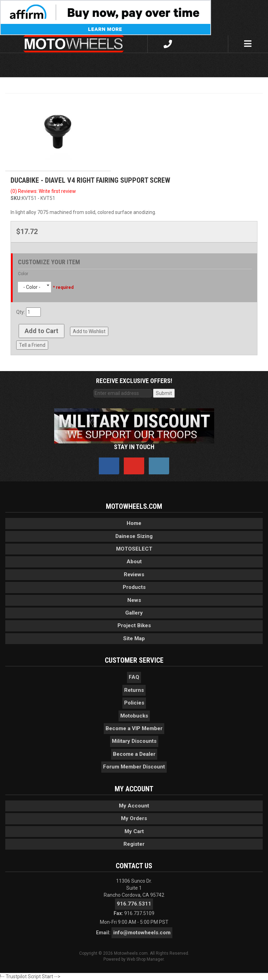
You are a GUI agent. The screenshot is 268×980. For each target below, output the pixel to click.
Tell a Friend (32, 345)
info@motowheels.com (142, 933)
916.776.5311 (134, 904)
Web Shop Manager (145, 959)
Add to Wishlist (89, 331)
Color (23, 274)
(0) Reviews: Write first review (43, 191)
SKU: (16, 198)
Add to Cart (42, 331)
